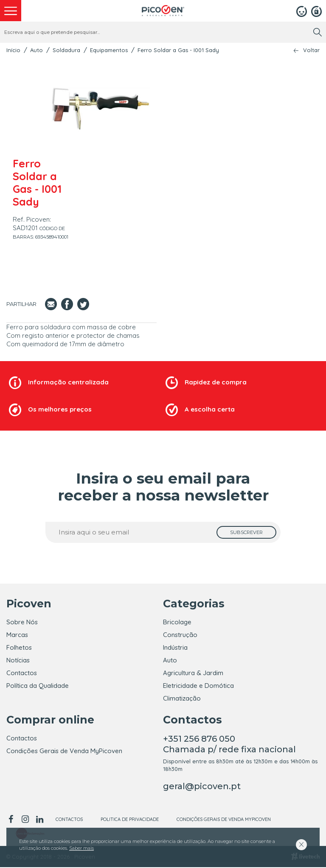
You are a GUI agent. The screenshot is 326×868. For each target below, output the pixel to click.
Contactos (22, 673)
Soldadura (66, 50)
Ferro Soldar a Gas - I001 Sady (178, 50)
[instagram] (25, 820)
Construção (180, 635)
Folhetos (19, 647)
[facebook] (12, 820)
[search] (318, 32)
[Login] (302, 11)
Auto (37, 50)
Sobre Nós (22, 622)
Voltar (311, 50)
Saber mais (81, 848)
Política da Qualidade (38, 686)
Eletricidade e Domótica (198, 686)
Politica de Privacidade (130, 820)
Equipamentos (109, 50)
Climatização (182, 698)
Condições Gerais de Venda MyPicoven (64, 752)
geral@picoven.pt (202, 787)
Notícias (18, 660)
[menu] (11, 11)
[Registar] (316, 11)
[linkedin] (39, 820)
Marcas (17, 635)
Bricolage (177, 622)
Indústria (175, 647)
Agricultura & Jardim (193, 673)
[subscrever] (246, 532)
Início (13, 50)
